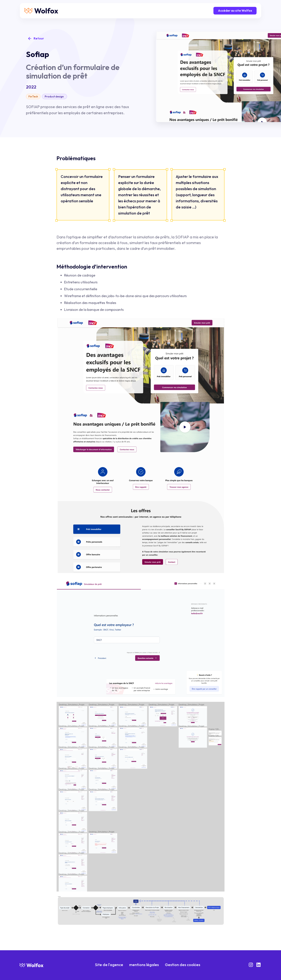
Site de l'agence (109, 965)
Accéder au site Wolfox (235, 10)
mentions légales (144, 965)
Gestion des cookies (183, 965)
